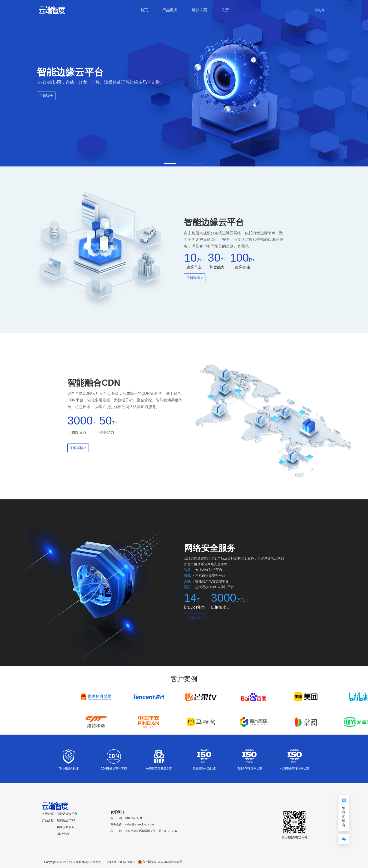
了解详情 (46, 96)
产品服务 (170, 10)
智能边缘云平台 (67, 814)
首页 (144, 10)
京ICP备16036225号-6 (121, 862)
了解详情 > (195, 278)
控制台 (319, 10)
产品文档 (48, 820)
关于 (225, 10)
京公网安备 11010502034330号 (162, 862)
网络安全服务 (66, 827)
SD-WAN (63, 834)
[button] (170, 163)
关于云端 (48, 814)
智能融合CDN (66, 820)
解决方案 (199, 10)
